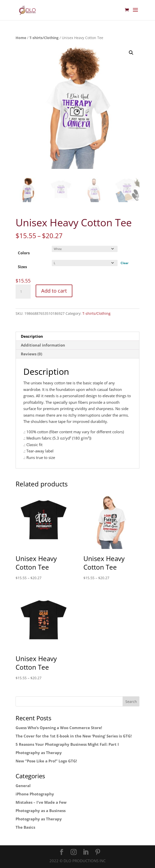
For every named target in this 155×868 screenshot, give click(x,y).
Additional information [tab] (43, 345)
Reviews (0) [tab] (32, 354)
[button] (131, 53)
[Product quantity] (23, 292)
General (23, 786)
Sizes (22, 267)
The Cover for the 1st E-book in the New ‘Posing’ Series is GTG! (74, 736)
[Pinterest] (98, 852)
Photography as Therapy (39, 753)
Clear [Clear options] (124, 263)
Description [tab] (32, 336)
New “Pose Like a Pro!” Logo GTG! (46, 761)
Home (21, 38)
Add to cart (54, 291)
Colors (24, 253)
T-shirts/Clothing (44, 38)
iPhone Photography (35, 794)
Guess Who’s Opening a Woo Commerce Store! (59, 728)
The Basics (25, 827)
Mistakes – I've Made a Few (41, 802)
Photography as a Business (41, 811)
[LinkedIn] (86, 852)
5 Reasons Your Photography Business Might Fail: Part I (67, 744)
